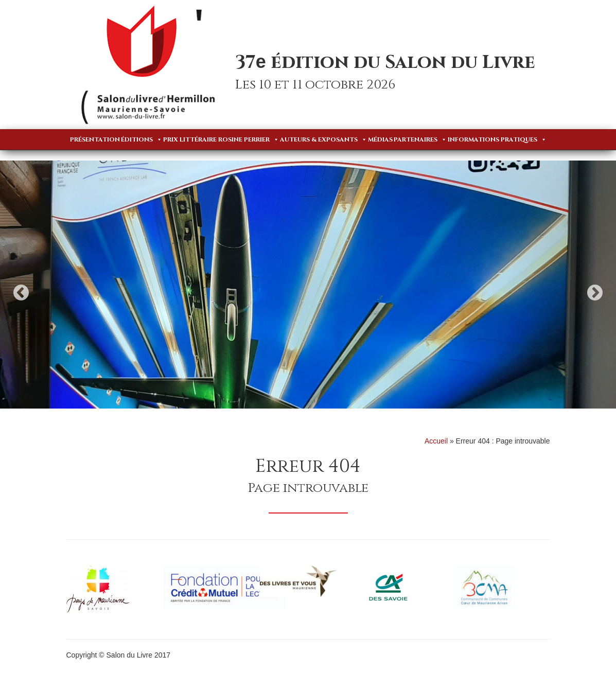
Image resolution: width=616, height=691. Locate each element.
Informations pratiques (497, 139)
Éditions (142, 139)
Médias (380, 139)
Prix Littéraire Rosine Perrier (221, 139)
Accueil (436, 441)
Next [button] (595, 293)
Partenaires (420, 139)
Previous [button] (21, 293)
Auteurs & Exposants (323, 139)
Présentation (95, 139)
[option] (308, 285)
